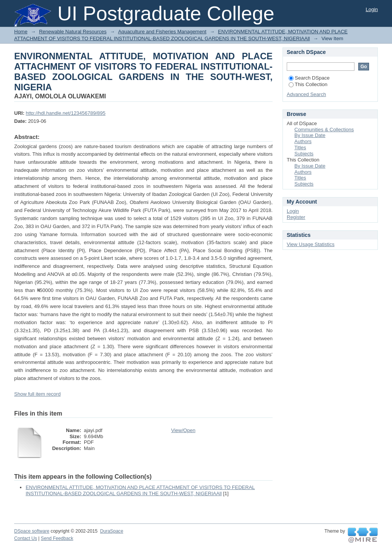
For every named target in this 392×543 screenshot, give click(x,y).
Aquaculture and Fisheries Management (163, 32)
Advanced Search (306, 94)
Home (21, 32)
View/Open (183, 430)
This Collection (308, 84)
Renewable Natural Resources (73, 32)
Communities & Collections (324, 130)
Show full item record (37, 394)
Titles (300, 148)
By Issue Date (310, 135)
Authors (303, 141)
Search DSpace (309, 78)
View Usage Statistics (311, 244)
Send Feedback (57, 538)
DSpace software (32, 531)
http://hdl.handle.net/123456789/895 (65, 113)
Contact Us (26, 538)
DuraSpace (111, 531)
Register (296, 217)
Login (372, 9)
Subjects (304, 154)
